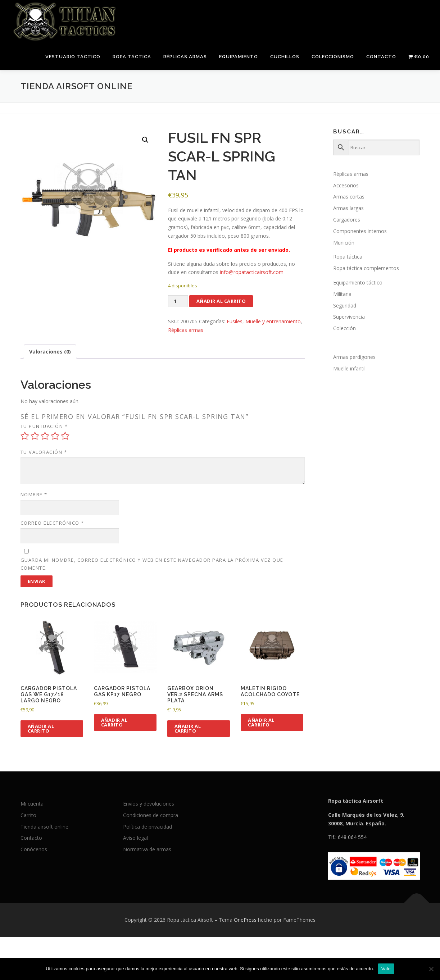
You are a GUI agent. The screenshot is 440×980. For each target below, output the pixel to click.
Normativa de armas (147, 849)
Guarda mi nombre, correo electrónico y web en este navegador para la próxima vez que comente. (152, 564)
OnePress (245, 920)
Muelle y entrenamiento (273, 321)
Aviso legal (135, 838)
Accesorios (346, 185)
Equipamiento (239, 57)
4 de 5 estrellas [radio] (55, 436)
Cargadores (347, 220)
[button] (145, 140)
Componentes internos (360, 231)
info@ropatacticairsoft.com (252, 272)
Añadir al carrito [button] (41, 728)
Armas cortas (349, 197)
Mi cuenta (32, 804)
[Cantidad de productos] (178, 301)
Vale (386, 969)
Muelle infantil (349, 368)
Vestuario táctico (73, 57)
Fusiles (235, 321)
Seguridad (345, 306)
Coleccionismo (333, 57)
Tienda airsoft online (44, 827)
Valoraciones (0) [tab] (50, 352)
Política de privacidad (148, 827)
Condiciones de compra (151, 815)
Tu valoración (44, 452)
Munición (344, 243)
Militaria (342, 294)
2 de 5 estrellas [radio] (35, 436)
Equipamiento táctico (358, 282)
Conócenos (34, 849)
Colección (344, 328)
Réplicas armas (185, 57)
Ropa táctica (132, 57)
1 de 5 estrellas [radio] (25, 436)
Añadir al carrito (221, 301)
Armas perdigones (354, 357)
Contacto (381, 57)
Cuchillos (285, 57)
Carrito (28, 815)
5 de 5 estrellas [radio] (65, 436)
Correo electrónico (52, 523)
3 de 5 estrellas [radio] (45, 436)
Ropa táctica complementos (366, 268)
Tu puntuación (44, 426)
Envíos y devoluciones (149, 804)
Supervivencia (349, 317)
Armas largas (348, 208)
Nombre (34, 494)
